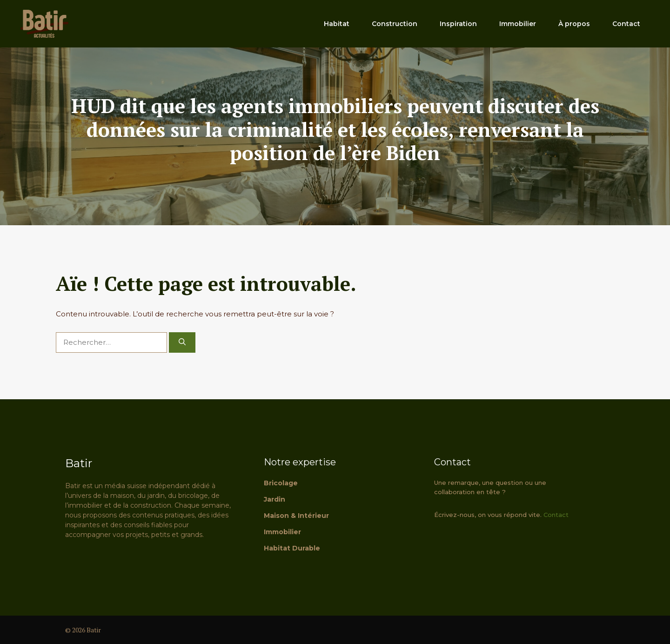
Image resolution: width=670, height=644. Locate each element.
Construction (395, 24)
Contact (626, 24)
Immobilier (518, 24)
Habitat (337, 24)
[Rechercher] (182, 343)
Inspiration (458, 24)
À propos (574, 24)
